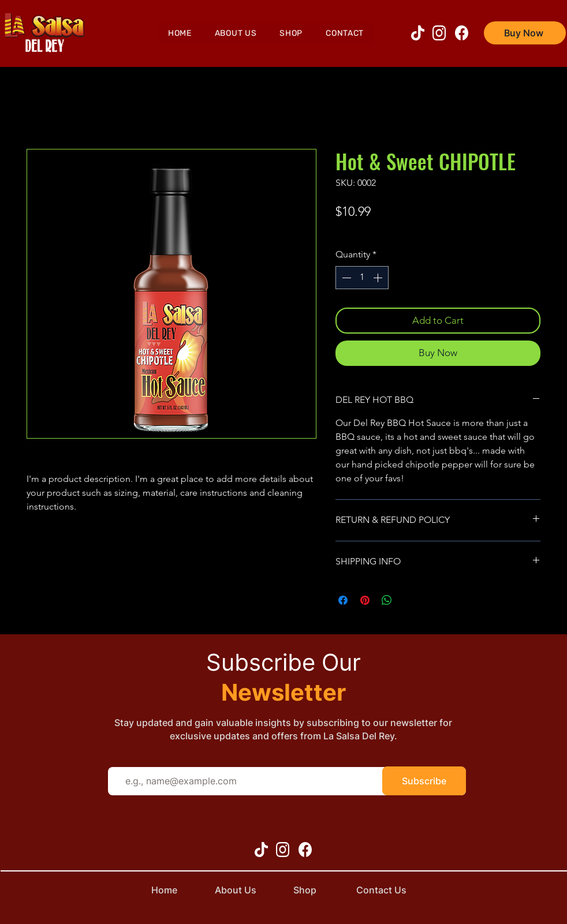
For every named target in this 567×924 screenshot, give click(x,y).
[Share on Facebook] (343, 600)
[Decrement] (345, 278)
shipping (351, 231)
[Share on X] (409, 600)
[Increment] (379, 278)
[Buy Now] (525, 33)
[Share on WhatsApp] (387, 600)
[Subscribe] (424, 781)
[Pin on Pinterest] (365, 600)
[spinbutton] (362, 278)
